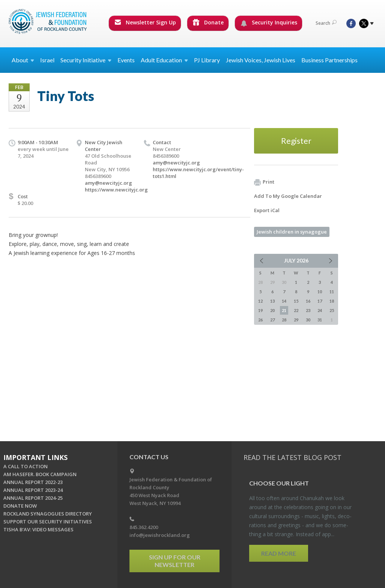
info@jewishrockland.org (160, 535)
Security (86, 60)
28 (284, 320)
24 (320, 310)
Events (126, 60)
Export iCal (267, 210)
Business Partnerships (329, 60)
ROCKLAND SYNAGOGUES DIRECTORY (48, 514)
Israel (47, 60)
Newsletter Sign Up (145, 22)
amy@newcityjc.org (108, 183)
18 (332, 301)
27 (272, 320)
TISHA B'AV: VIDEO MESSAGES (38, 529)
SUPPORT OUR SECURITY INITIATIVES (48, 522)
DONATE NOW (20, 506)
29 (296, 320)
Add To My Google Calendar (288, 196)
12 (260, 301)
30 (308, 320)
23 (308, 310)
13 (272, 301)
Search (326, 23)
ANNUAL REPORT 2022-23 (33, 482)
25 (332, 310)
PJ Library (207, 60)
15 (296, 301)
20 (272, 310)
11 (332, 292)
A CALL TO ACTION (26, 466)
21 (284, 310)
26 (260, 320)
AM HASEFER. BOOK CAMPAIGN (40, 474)
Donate (208, 22)
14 (284, 301)
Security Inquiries (269, 23)
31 (320, 320)
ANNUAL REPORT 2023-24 (33, 490)
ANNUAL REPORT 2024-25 (33, 498)
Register (296, 141)
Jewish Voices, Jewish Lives (261, 60)
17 (320, 301)
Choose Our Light (279, 483)
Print (264, 182)
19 (260, 310)
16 (308, 301)
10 (320, 292)
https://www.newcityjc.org (116, 190)
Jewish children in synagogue (292, 232)
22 (296, 310)
